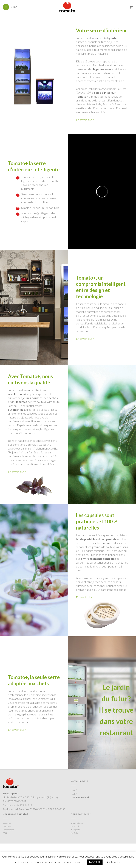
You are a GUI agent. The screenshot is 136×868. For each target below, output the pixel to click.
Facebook (75, 826)
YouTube (75, 833)
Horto (74, 790)
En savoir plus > (85, 120)
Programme (8, 830)
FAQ (5, 833)
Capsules (7, 826)
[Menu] (6, 7)
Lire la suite (113, 862)
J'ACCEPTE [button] (95, 862)
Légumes (7, 823)
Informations (77, 823)
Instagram (75, 830)
